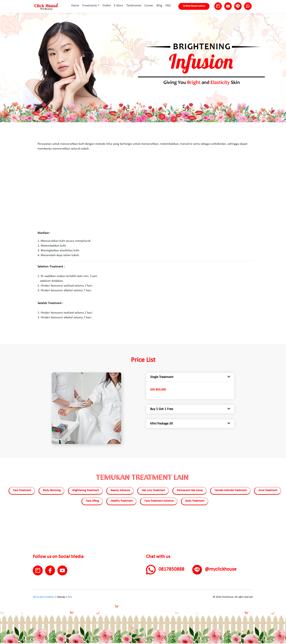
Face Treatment (22, 490)
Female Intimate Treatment (231, 490)
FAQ (70, 597)
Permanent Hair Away (190, 490)
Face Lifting (92, 501)
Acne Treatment (268, 490)
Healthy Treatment (122, 501)
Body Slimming (52, 490)
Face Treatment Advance (159, 501)
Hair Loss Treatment (153, 490)
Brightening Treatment (86, 490)
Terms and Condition (44, 597)
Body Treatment (195, 501)
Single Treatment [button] (162, 377)
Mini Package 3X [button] (161, 424)
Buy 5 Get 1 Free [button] (162, 409)
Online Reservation (194, 6)
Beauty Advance (120, 490)
